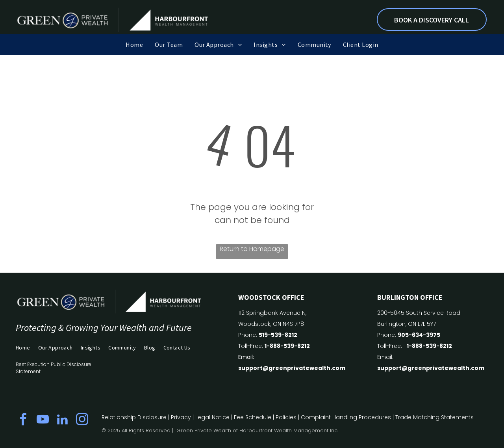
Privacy (181, 417)
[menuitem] (134, 45)
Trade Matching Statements (435, 417)
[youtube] (43, 421)
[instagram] (82, 421)
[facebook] (23, 421)
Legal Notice (212, 417)
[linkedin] (62, 421)
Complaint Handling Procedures (346, 417)
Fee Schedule (253, 417)
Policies (286, 417)
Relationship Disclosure (134, 417)
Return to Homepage (252, 249)
